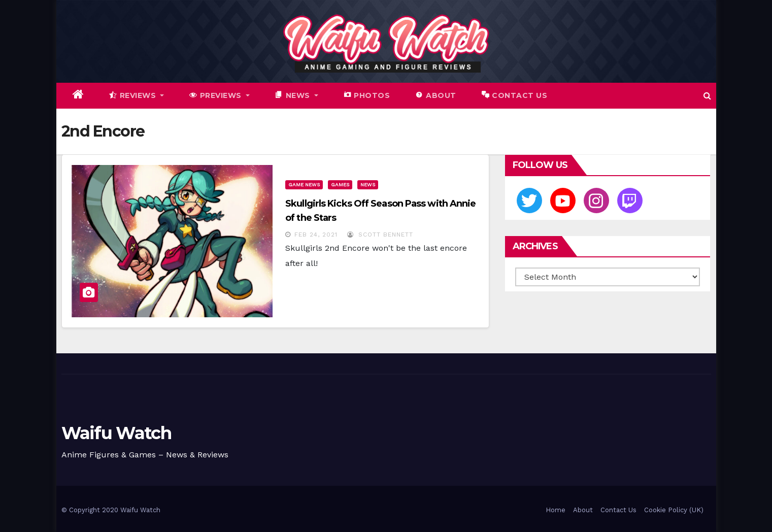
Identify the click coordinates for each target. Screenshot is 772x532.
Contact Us (618, 510)
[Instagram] (596, 201)
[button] (707, 96)
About (583, 510)
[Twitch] (630, 201)
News (368, 185)
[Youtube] (563, 201)
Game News (304, 185)
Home (556, 510)
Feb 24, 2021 (316, 235)
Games (340, 185)
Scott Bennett (380, 235)
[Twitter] (529, 201)
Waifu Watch (116, 433)
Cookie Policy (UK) (674, 510)
